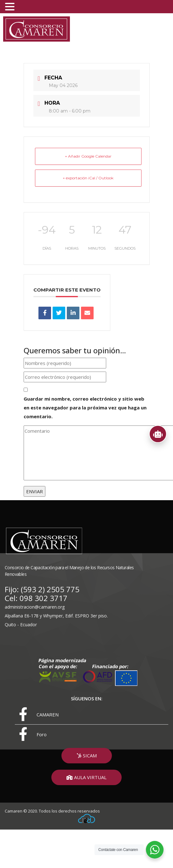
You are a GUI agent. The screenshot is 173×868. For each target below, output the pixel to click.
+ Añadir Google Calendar (88, 156)
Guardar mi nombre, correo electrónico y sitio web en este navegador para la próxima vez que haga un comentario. (85, 408)
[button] (87, 756)
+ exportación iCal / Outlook (88, 178)
